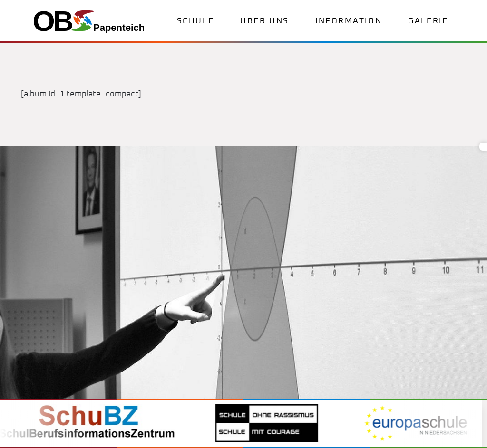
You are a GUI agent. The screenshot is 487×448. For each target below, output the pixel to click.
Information (349, 21)
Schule (195, 21)
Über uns (264, 21)
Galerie (428, 21)
